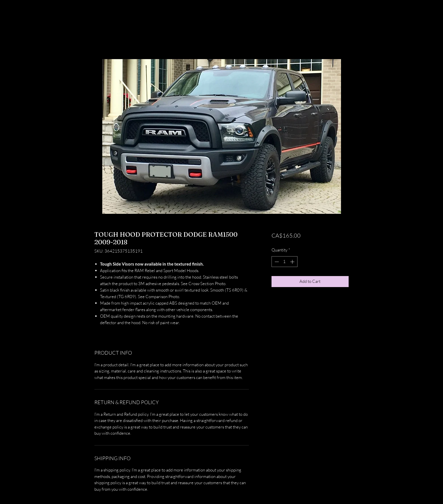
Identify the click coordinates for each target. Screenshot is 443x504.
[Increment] (293, 262)
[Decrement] (276, 262)
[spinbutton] (284, 262)
